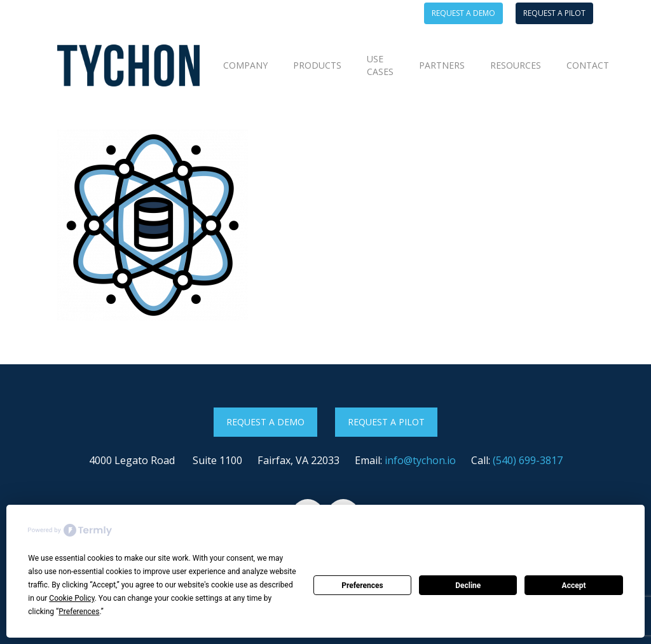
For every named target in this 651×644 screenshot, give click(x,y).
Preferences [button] (79, 612)
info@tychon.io (420, 460)
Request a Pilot (386, 422)
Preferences (362, 586)
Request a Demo (265, 422)
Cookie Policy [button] (72, 598)
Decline (468, 586)
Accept (574, 586)
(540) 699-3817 (528, 460)
